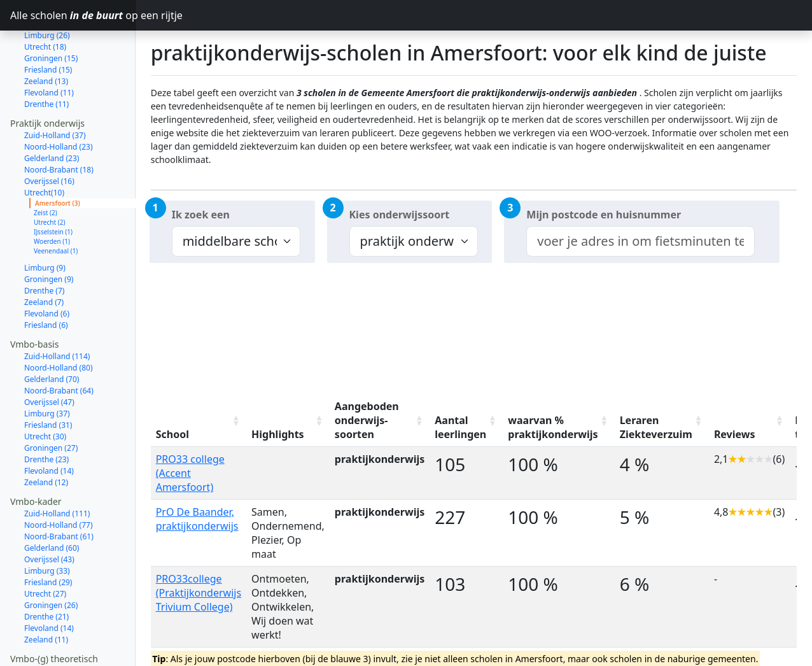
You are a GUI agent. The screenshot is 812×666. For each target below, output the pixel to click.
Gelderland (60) (52, 503)
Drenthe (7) (44, 245)
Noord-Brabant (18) (59, 124)
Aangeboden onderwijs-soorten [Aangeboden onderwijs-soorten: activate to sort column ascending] (367, 420)
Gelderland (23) (52, 113)
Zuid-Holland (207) (57, 626)
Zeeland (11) (46, 594)
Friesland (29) (48, 537)
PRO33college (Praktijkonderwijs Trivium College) (199, 593)
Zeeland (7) (44, 257)
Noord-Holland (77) (59, 480)
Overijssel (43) (49, 514)
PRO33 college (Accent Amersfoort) (190, 473)
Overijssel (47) (49, 357)
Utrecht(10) (44, 147)
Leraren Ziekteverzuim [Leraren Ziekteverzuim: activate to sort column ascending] (656, 427)
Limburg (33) (47, 526)
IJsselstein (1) (53, 187)
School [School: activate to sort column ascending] (172, 434)
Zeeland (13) (46, 36)
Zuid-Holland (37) (55, 90)
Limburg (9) (45, 223)
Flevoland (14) (49, 426)
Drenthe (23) (46, 414)
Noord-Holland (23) (59, 102)
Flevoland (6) (47, 268)
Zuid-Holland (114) (57, 311)
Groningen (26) (51, 560)
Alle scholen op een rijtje (73, 15)
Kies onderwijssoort (400, 215)
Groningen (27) (51, 403)
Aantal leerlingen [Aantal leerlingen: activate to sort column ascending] (460, 427)
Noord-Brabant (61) (59, 491)
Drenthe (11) (46, 59)
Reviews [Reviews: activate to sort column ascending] (735, 434)
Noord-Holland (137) (60, 637)
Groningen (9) (49, 234)
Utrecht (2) (49, 177)
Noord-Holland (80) (59, 322)
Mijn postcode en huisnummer (604, 215)
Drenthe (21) (46, 571)
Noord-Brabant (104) (61, 648)
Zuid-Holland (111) (57, 468)
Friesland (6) (46, 280)
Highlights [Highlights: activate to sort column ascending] (278, 434)
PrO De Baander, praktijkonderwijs (197, 519)
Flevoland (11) (49, 47)
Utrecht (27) (45, 549)
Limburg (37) (47, 368)
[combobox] (640, 241)
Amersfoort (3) (58, 158)
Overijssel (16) (49, 136)
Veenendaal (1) (56, 206)
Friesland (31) (48, 380)
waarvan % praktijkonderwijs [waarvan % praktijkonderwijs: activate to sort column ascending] (553, 427)
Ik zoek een (201, 215)
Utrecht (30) (45, 391)
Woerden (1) (52, 196)
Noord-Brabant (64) (59, 345)
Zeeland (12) (46, 437)
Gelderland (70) (52, 334)
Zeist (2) (45, 167)
